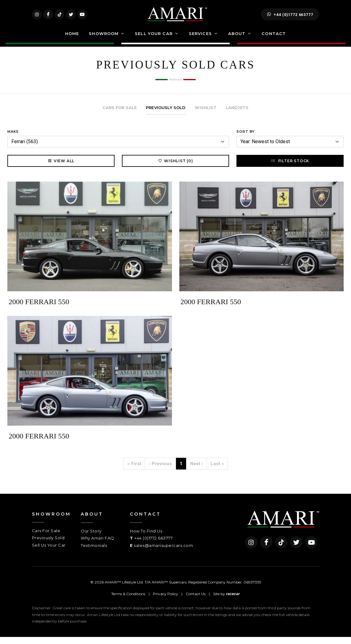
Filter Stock (290, 168)
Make (13, 139)
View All (61, 168)
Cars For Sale (46, 538)
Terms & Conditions (128, 601)
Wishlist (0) (175, 168)
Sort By (246, 139)
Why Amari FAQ (97, 545)
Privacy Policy (166, 601)
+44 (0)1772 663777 (290, 18)
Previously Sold (48, 545)
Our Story (91, 538)
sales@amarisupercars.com (163, 552)
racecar (233, 601)
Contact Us (196, 601)
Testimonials (94, 552)
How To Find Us (146, 538)
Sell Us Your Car (49, 552)
